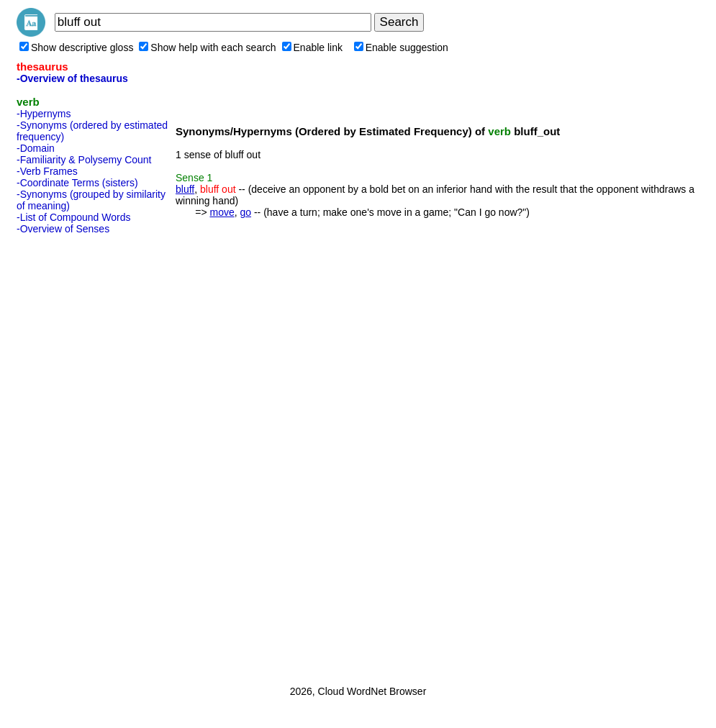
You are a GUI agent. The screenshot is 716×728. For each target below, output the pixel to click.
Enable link (313, 47)
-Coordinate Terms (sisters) (77, 183)
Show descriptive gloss (76, 47)
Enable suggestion (401, 47)
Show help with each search (207, 47)
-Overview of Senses (63, 229)
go (245, 212)
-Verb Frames (47, 171)
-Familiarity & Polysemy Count (84, 160)
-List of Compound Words (73, 217)
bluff (185, 189)
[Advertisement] (74, 455)
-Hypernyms (44, 114)
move (222, 212)
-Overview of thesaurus (72, 78)
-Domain (36, 148)
